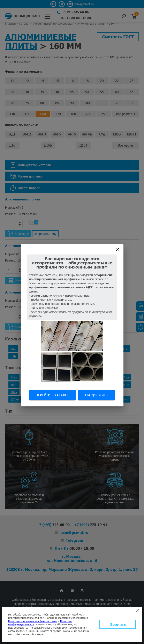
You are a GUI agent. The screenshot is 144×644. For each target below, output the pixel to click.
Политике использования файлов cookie (33, 621)
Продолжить (96, 395)
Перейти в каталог (52, 395)
